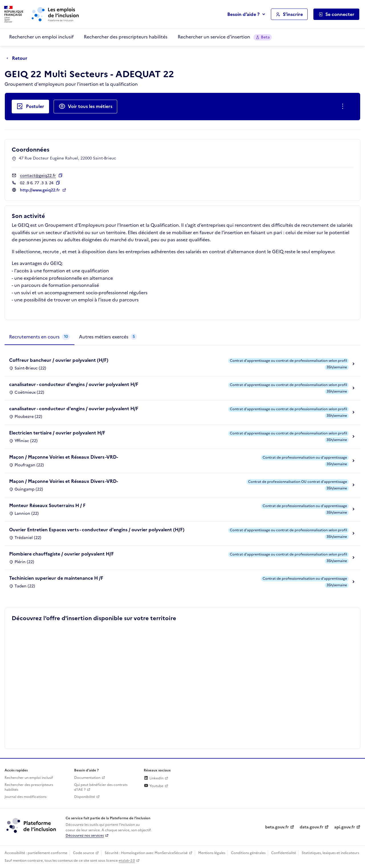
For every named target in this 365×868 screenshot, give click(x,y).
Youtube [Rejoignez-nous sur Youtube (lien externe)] (154, 786)
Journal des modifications (26, 797)
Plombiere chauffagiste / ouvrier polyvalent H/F (61, 554)
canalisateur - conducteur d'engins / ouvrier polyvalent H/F (74, 384)
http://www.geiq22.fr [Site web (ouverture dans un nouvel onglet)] (40, 190)
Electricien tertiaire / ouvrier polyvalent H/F (57, 433)
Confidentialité (284, 853)
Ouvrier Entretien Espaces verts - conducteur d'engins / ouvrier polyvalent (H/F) (97, 530)
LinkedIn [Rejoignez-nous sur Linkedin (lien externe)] (154, 778)
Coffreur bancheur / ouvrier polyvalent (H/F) (59, 360)
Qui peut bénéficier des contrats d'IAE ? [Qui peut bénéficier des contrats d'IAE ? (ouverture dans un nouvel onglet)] (101, 787)
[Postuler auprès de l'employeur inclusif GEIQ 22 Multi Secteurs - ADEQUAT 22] (30, 107)
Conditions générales (248, 853)
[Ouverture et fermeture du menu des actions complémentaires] (344, 107)
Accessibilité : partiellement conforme (36, 853)
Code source (84, 853)
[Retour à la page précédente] (18, 58)
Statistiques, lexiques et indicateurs (330, 853)
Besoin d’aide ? (243, 14)
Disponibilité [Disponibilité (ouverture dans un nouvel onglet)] (85, 797)
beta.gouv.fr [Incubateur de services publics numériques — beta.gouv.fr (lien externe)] (277, 827)
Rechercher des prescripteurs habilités (126, 37)
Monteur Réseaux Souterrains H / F (47, 505)
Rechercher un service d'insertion (225, 37)
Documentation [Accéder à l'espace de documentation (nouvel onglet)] (87, 778)
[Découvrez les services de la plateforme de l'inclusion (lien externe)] (32, 825)
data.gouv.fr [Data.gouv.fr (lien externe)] (312, 827)
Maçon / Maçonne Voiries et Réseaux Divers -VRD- (64, 457)
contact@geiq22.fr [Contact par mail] (38, 176)
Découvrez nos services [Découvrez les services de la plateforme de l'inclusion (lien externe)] (85, 836)
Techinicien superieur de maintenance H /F (56, 578)
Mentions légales (212, 853)
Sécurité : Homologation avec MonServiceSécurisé (146, 853)
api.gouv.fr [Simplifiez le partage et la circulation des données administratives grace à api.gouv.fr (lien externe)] (345, 827)
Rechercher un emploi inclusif (41, 37)
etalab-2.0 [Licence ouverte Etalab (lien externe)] (127, 861)
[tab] (39, 337)
